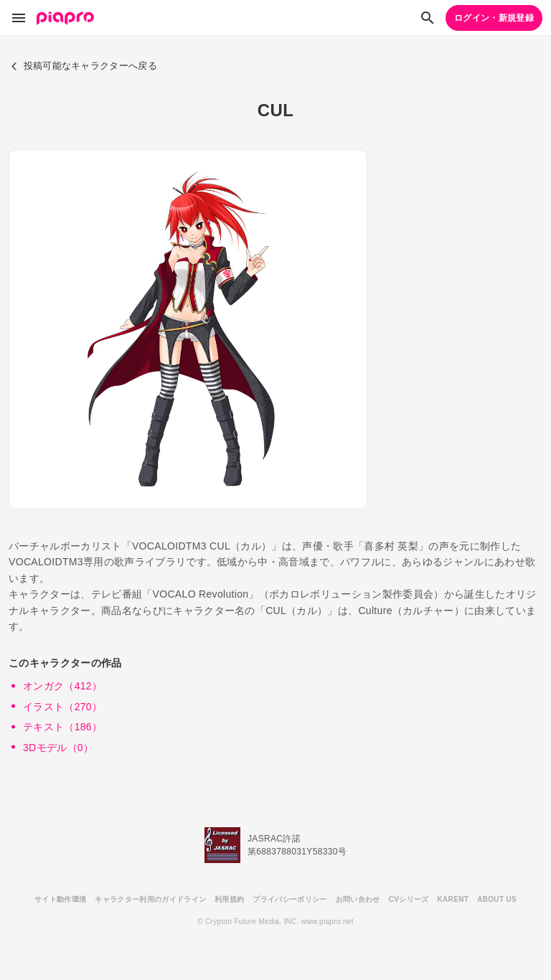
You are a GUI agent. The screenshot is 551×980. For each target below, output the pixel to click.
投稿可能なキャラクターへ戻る (84, 66)
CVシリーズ (409, 899)
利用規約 (229, 899)
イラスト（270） (62, 707)
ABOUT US (497, 899)
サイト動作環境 (60, 899)
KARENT (453, 899)
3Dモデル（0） (58, 748)
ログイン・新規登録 (494, 18)
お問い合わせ (358, 899)
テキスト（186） (62, 727)
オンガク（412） (62, 686)
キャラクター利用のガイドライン (150, 899)
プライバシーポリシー (289, 899)
